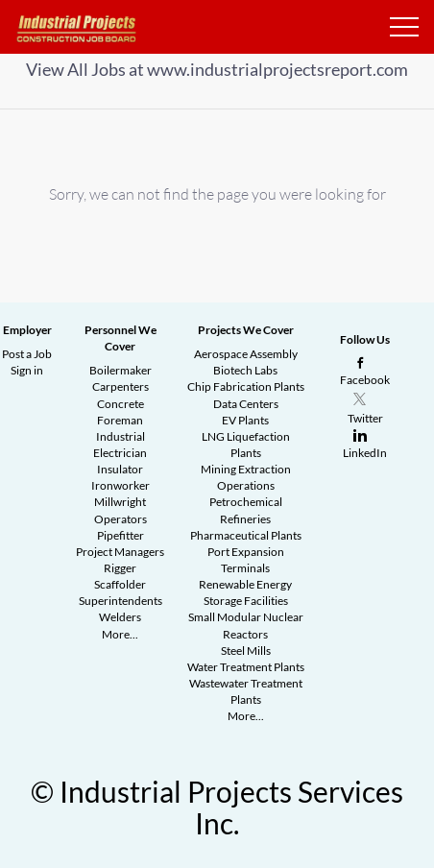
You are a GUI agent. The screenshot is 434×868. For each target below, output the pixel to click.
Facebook (365, 380)
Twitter (365, 418)
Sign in (27, 370)
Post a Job (27, 354)
